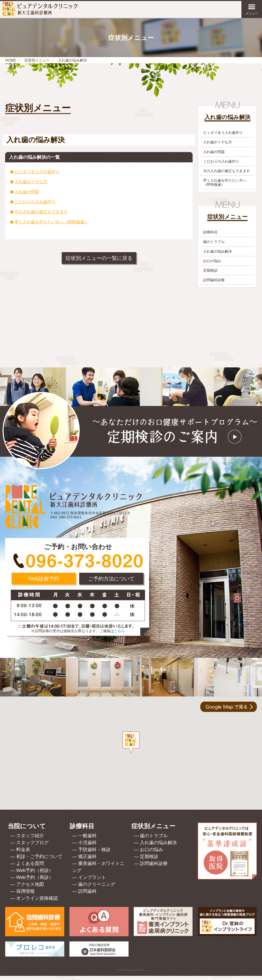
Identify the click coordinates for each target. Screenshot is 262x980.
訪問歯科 (87, 895)
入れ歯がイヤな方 (31, 182)
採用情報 (25, 895)
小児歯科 (87, 847)
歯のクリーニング (97, 888)
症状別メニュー (37, 60)
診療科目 (210, 236)
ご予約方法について (111, 583)
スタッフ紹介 (30, 840)
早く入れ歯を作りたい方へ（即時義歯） (51, 222)
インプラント (92, 881)
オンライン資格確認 (37, 902)
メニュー (252, 9)
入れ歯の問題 (27, 192)
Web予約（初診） (35, 875)
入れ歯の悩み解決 (73, 60)
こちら (119, 635)
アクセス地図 (30, 888)
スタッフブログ (32, 847)
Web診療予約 (44, 583)
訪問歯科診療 (214, 284)
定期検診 (210, 275)
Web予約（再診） (35, 881)
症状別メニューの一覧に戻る (99, 258)
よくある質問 (30, 868)
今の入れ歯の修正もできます (41, 212)
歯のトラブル (214, 246)
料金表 (23, 854)
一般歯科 (87, 840)
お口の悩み (212, 265)
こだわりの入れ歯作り (35, 202)
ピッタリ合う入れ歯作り (37, 172)
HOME (11, 60)
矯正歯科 (87, 861)
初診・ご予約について (39, 861)
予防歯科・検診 (94, 854)
